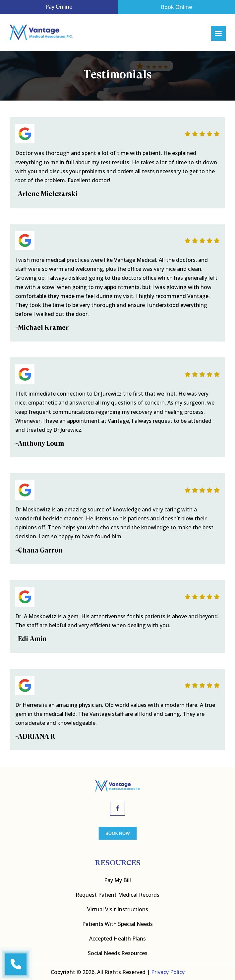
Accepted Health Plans (117, 939)
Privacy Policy (168, 972)
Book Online (176, 7)
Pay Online (59, 7)
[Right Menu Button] (218, 33)
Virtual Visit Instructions (118, 909)
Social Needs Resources (118, 953)
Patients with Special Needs (117, 924)
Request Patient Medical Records (117, 895)
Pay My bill (117, 880)
